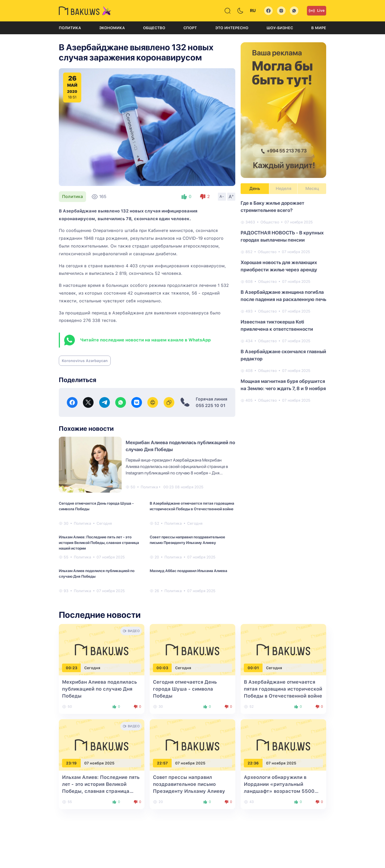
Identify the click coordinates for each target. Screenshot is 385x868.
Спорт (190, 28)
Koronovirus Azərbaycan (85, 361)
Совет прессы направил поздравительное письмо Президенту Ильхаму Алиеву (187, 540)
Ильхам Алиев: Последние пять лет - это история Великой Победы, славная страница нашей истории (99, 543)
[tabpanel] (283, 301)
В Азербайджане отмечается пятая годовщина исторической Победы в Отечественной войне (192, 506)
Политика (70, 28)
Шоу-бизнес (280, 28)
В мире (319, 28)
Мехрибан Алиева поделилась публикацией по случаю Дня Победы (99, 689)
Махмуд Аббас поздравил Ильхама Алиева (188, 571)
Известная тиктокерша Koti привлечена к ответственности (277, 325)
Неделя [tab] (284, 189)
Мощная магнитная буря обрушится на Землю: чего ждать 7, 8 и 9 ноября (283, 385)
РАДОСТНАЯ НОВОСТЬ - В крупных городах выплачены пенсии (282, 236)
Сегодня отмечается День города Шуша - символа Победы (96, 506)
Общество (154, 28)
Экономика (112, 28)
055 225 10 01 (211, 406)
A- (222, 196)
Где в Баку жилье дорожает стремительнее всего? (272, 207)
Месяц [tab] (312, 189)
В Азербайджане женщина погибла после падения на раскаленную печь (283, 296)
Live (317, 11)
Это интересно (232, 28)
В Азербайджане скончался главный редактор (283, 355)
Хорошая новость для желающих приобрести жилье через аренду (279, 266)
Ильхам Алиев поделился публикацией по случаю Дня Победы (97, 574)
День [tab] (255, 189)
